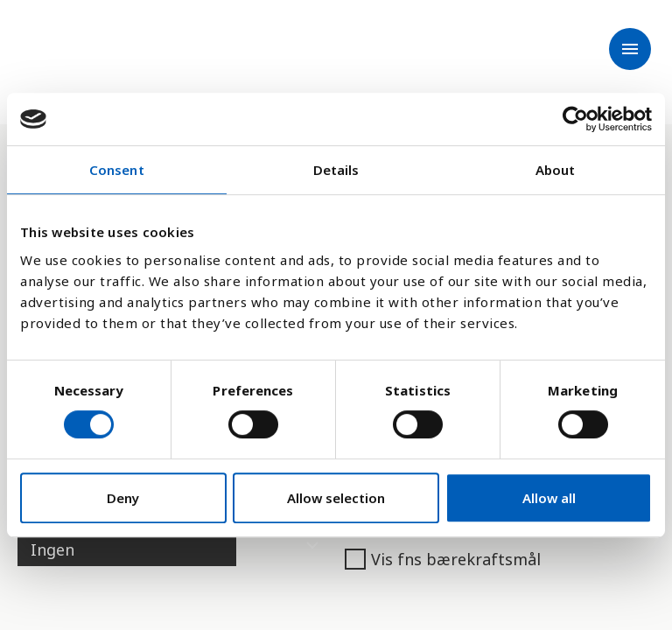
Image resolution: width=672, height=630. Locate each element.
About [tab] (556, 170)
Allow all (549, 498)
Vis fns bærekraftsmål (443, 559)
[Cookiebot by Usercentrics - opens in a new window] (575, 119)
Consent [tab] (117, 170)
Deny (123, 498)
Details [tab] (336, 170)
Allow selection (336, 498)
